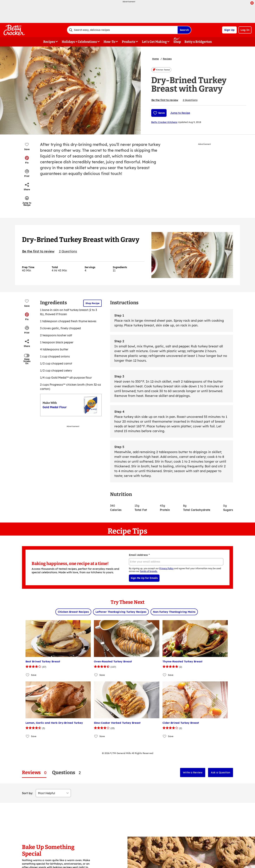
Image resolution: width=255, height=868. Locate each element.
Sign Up (229, 30)
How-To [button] (109, 42)
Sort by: (27, 793)
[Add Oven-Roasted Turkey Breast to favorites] (96, 675)
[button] (27, 160)
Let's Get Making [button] (154, 42)
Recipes (167, 59)
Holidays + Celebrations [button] (79, 42)
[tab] (34, 773)
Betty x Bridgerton (198, 42)
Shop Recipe (93, 303)
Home (155, 59)
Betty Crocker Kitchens (164, 122)
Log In (245, 30)
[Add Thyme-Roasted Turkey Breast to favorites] (165, 675)
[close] (252, 3)
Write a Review (193, 772)
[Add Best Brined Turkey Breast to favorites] (28, 675)
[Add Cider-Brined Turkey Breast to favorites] (165, 736)
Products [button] (129, 42)
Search (184, 30)
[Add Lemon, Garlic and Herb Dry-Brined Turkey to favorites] (28, 736)
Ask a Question (221, 772)
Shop (177, 42)
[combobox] (122, 30)
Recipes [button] (49, 42)
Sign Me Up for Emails (144, 578)
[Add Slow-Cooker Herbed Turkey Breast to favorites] (96, 736)
